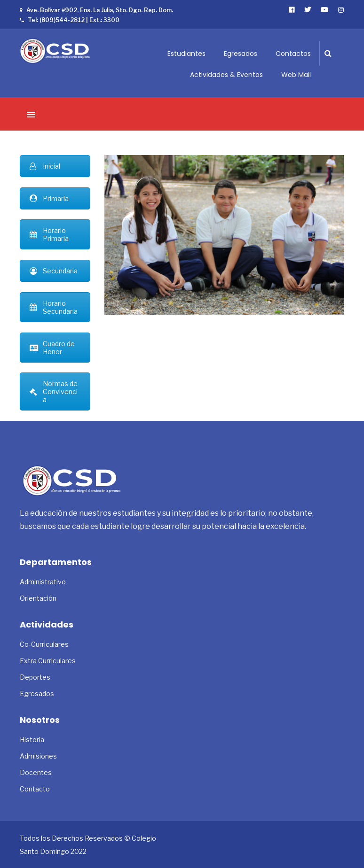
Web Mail (296, 75)
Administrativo (43, 582)
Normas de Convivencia (54, 391)
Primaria (49, 198)
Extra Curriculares (48, 661)
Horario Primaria (49, 234)
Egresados (241, 54)
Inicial (45, 166)
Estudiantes (186, 54)
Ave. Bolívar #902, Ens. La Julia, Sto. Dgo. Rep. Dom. (96, 10)
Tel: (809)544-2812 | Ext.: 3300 (70, 20)
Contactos (293, 54)
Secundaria (54, 271)
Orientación (38, 598)
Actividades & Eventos (226, 75)
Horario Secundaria (54, 307)
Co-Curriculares (44, 644)
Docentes (36, 772)
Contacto (35, 789)
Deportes (35, 677)
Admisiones (38, 756)
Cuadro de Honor (52, 348)
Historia (32, 740)
